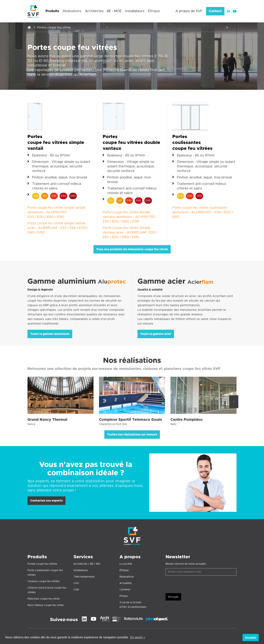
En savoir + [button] (138, 637)
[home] (33, 11)
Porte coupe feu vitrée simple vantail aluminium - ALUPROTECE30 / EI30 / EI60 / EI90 (56, 212)
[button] (52, 12)
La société (126, 564)
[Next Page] (234, 402)
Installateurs (81, 570)
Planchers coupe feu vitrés (44, 599)
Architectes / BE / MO (87, 564)
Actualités (126, 583)
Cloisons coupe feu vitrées (44, 581)
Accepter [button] (251, 637)
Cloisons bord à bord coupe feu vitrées (47, 590)
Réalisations (127, 577)
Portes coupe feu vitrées (42, 564)
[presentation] (193, 585)
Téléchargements (84, 577)
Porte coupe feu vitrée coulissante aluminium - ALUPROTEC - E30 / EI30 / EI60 (203, 212)
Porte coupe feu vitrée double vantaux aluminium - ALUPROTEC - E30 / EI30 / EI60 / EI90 (130, 217)
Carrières (125, 590)
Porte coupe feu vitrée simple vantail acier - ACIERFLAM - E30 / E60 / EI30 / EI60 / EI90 (58, 228)
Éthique (124, 570)
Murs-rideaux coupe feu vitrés (46, 605)
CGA (76, 590)
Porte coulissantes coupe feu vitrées (45, 573)
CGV (76, 583)
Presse (124, 596)
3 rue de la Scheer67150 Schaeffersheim (133, 605)
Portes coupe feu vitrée (54, 28)
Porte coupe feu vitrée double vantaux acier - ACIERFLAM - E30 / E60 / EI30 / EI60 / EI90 (130, 233)
